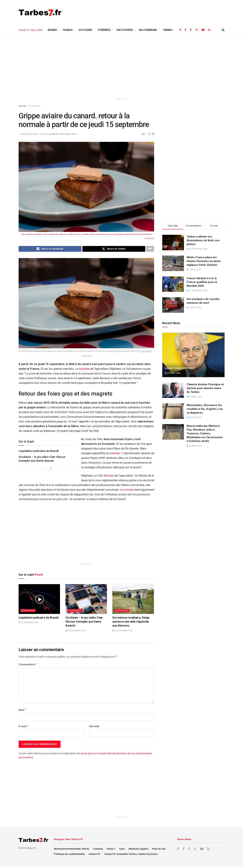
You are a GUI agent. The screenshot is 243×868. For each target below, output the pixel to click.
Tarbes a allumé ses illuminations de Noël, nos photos (203, 240)
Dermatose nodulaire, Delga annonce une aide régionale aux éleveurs (131, 623)
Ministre (109, 477)
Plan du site (159, 850)
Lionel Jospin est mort (180, 368)
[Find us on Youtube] (203, 30)
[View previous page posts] (44, 470)
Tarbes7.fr (94, 855)
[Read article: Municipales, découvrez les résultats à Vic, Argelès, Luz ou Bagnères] (173, 411)
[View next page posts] (51, 470)
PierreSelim (146, 234)
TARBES (168, 30)
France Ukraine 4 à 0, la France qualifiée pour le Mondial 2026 (202, 282)
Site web (94, 727)
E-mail (24, 727)
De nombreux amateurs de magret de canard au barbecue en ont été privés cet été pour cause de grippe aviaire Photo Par (81, 234)
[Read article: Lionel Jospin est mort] (193, 355)
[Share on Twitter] (114, 249)
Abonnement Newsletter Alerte (71, 850)
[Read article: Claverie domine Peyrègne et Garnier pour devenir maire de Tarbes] (173, 390)
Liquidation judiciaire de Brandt (39, 452)
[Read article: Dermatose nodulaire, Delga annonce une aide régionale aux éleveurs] (133, 600)
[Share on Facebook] (50, 249)
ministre (84, 370)
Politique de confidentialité (69, 855)
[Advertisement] (159, 12)
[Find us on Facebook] (180, 30)
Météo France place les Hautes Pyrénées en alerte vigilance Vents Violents (204, 261)
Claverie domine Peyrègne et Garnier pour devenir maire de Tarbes (205, 388)
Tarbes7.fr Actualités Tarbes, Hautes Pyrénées (131, 855)
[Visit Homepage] (40, 13)
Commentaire (28, 666)
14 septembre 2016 (29, 134)
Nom (23, 711)
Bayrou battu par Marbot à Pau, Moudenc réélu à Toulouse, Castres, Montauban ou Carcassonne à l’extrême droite (205, 433)
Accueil (22, 106)
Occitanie (85, 30)
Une (74, 134)
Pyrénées (104, 30)
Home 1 (111, 850)
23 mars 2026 (173, 373)
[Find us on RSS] (209, 30)
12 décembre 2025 (29, 624)
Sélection (65, 134)
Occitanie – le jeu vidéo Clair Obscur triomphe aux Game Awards (84, 623)
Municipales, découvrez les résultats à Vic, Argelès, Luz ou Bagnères (205, 409)
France (68, 30)
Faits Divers (125, 30)
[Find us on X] (197, 30)
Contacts (98, 850)
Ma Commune (148, 30)
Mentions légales (138, 850)
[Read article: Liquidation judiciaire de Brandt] (39, 600)
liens (122, 850)
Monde (52, 30)
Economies (35, 106)
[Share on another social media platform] (150, 249)
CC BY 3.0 (149, 238)
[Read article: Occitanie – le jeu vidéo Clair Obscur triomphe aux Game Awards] (86, 600)
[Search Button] (223, 30)
